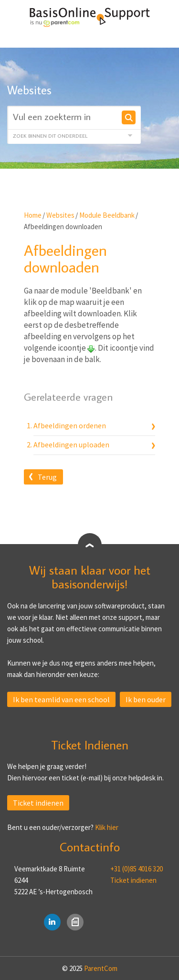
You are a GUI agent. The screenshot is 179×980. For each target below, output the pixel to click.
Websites (60, 215)
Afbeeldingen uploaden (71, 445)
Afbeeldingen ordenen (70, 425)
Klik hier (107, 827)
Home (33, 215)
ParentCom (101, 968)
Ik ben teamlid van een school (61, 699)
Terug (47, 477)
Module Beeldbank (107, 215)
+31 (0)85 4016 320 (137, 869)
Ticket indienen (38, 803)
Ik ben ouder (146, 699)
